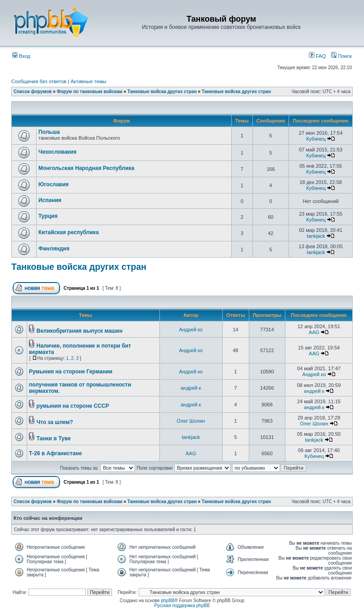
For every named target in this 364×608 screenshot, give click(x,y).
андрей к (191, 388)
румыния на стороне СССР (73, 406)
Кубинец (316, 139)
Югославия (54, 184)
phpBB (168, 601)
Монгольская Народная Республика (86, 168)
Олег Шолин (191, 421)
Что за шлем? (55, 422)
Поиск (341, 56)
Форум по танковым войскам (90, 92)
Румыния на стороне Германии (71, 372)
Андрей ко (191, 330)
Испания (50, 200)
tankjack (316, 236)
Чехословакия (57, 152)
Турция (48, 216)
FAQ (317, 56)
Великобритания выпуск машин (79, 331)
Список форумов (33, 92)
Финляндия (54, 249)
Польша (49, 132)
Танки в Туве (54, 438)
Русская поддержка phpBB (182, 606)
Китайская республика (69, 232)
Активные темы (88, 81)
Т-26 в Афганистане (55, 453)
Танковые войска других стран (162, 92)
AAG (314, 332)
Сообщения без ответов (39, 81)
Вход (21, 56)
